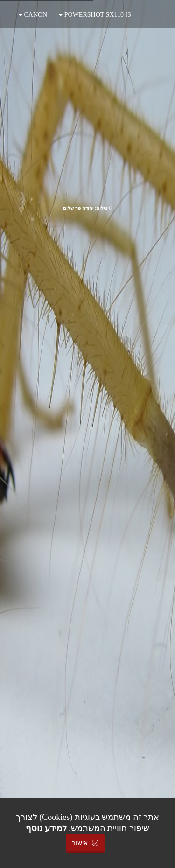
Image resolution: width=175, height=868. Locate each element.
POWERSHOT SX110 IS (95, 15)
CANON (33, 15)
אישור (85, 843)
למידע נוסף (46, 828)
